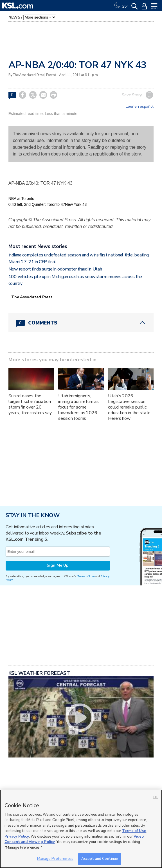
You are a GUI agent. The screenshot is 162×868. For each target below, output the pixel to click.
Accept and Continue (100, 859)
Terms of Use (86, 576)
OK (156, 797)
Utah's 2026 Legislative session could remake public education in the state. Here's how (130, 407)
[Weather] (121, 6)
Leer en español (140, 107)
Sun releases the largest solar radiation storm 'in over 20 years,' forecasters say (30, 404)
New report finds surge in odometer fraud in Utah (55, 269)
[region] (81, 829)
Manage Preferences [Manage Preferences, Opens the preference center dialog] (55, 859)
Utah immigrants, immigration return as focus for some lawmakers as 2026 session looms (78, 407)
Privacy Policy (17, 837)
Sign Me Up (58, 565)
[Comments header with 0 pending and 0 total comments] (81, 323)
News (14, 17)
